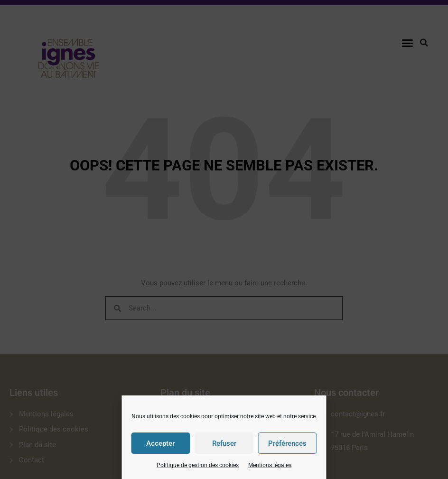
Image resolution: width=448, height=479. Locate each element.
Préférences (287, 443)
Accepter (160, 443)
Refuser (224, 443)
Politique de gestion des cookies (198, 465)
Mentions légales (270, 465)
